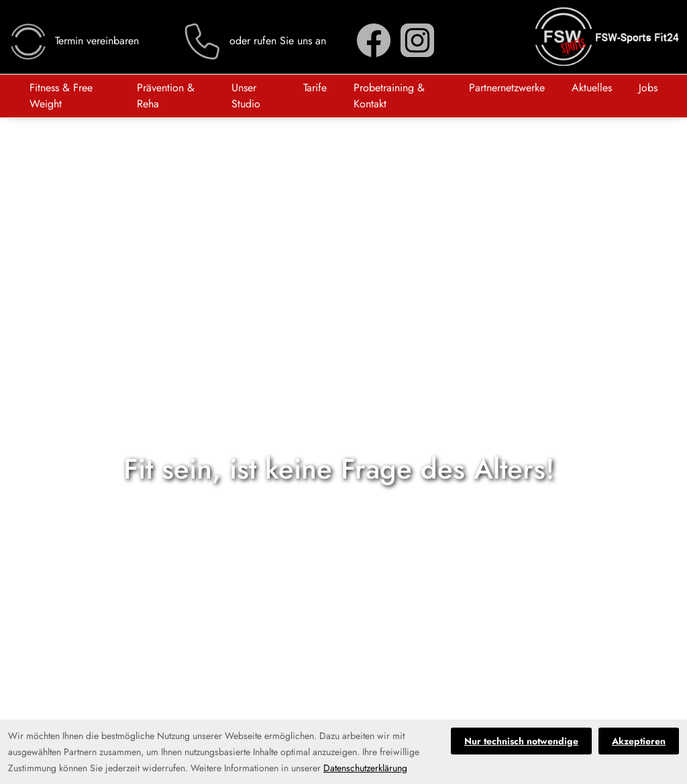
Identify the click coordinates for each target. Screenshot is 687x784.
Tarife (315, 88)
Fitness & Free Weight (61, 96)
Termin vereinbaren (73, 41)
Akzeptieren (639, 741)
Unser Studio (246, 96)
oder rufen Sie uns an (254, 41)
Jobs (648, 88)
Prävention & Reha (166, 96)
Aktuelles (592, 88)
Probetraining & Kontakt (389, 96)
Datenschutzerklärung (365, 768)
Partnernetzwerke (507, 88)
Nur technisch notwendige (521, 741)
